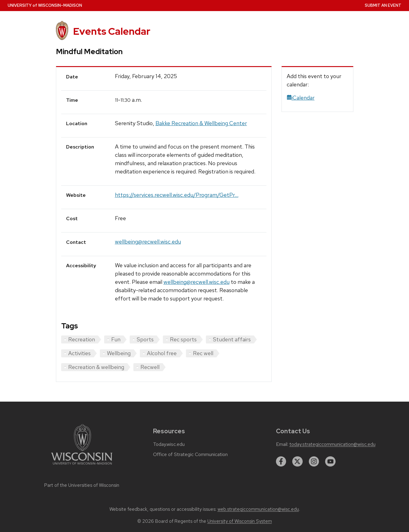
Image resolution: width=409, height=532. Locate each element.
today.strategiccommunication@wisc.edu (332, 444)
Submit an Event (383, 5)
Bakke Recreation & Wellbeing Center (201, 123)
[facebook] (281, 462)
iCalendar (301, 98)
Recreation (82, 339)
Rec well (203, 353)
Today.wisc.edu (169, 444)
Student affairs (232, 339)
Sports (145, 339)
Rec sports (183, 339)
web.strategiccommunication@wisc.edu (258, 509)
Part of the (82, 485)
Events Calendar (112, 31)
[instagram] (314, 462)
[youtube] (330, 462)
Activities (79, 353)
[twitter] (297, 462)
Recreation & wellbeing (96, 367)
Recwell (150, 367)
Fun (116, 339)
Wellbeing (119, 353)
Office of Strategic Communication (190, 455)
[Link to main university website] (82, 466)
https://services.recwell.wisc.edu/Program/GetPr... (177, 195)
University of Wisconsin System (240, 521)
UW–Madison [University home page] (45, 5)
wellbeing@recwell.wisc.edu (148, 242)
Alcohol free (162, 353)
